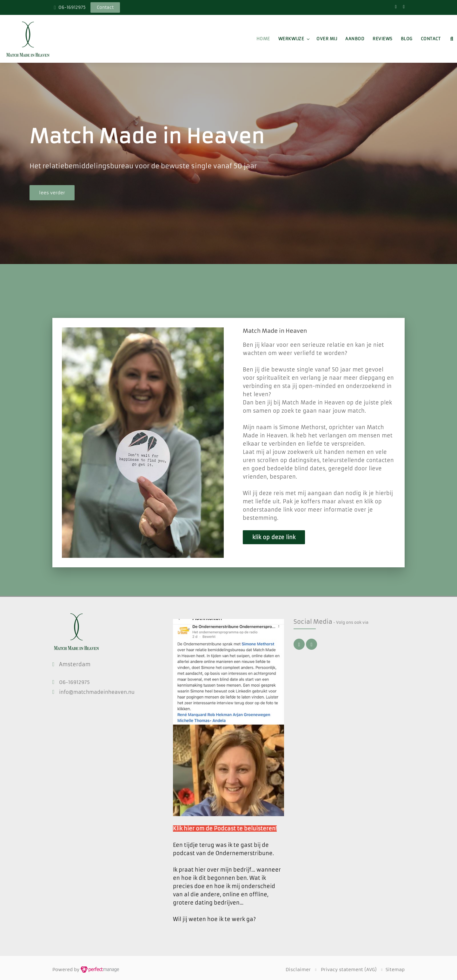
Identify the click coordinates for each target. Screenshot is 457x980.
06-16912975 (72, 7)
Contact (431, 39)
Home (263, 39)
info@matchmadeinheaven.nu (97, 692)
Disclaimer (298, 970)
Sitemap (395, 970)
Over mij (327, 39)
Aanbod (355, 39)
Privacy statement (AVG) (349, 970)
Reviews (383, 39)
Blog (407, 39)
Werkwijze (291, 39)
